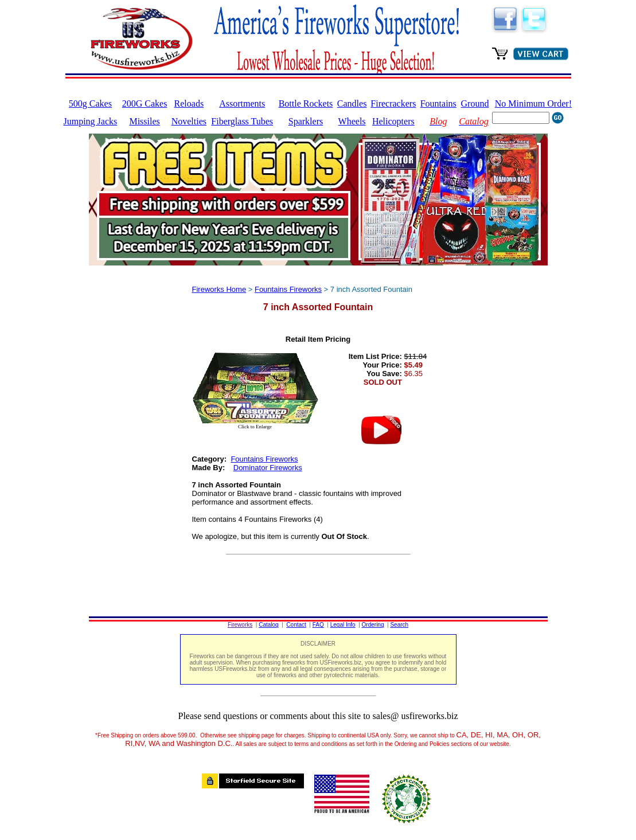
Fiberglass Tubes (242, 121)
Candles (352, 103)
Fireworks (240, 625)
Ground (475, 103)
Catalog (268, 625)
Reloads (189, 103)
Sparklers (306, 121)
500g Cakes (90, 103)
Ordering (373, 625)
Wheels (352, 121)
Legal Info (343, 625)
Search (399, 625)
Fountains (438, 103)
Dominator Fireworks (268, 468)
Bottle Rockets (306, 103)
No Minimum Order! (533, 103)
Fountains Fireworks (288, 289)
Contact (296, 625)
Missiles (144, 121)
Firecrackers (393, 103)
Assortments (242, 103)
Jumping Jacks (91, 121)
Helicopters (393, 121)
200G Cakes (145, 103)
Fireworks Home (219, 289)
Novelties (189, 121)
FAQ (318, 625)
